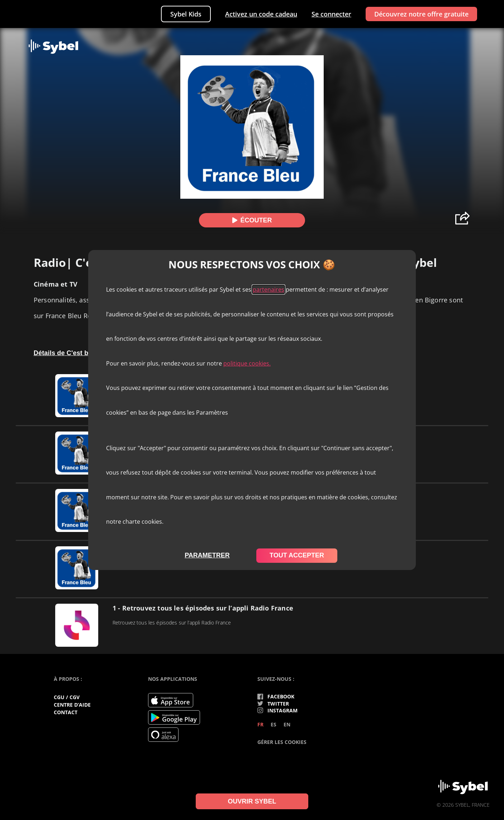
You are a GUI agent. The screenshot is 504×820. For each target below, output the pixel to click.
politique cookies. (247, 363)
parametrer (207, 555)
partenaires (268, 289)
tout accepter (297, 555)
